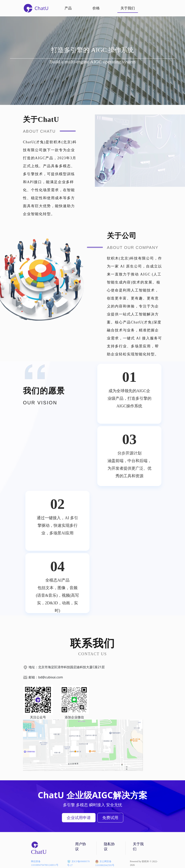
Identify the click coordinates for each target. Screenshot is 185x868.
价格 (96, 8)
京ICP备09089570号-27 (78, 862)
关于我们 (128, 8)
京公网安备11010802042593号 (105, 862)
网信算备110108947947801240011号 (45, 862)
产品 (68, 8)
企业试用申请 (79, 818)
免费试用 (110, 818)
